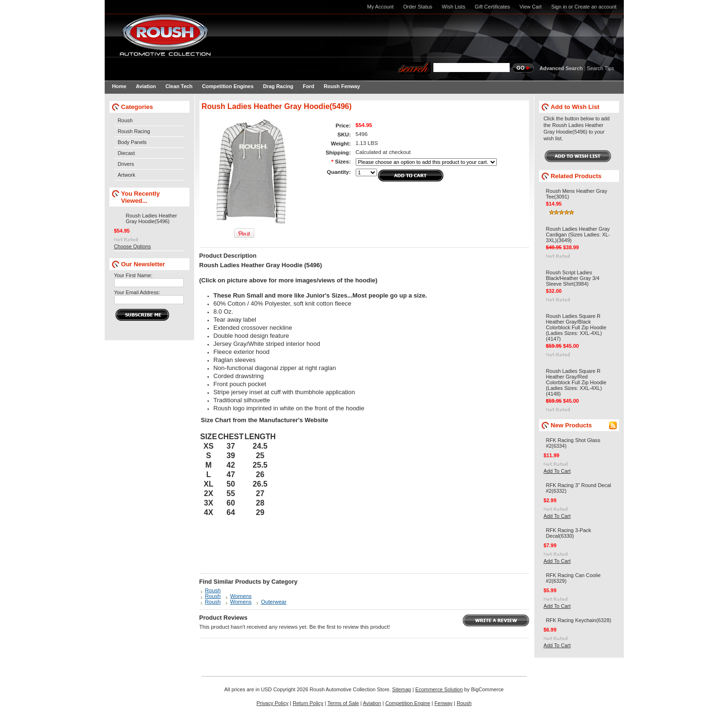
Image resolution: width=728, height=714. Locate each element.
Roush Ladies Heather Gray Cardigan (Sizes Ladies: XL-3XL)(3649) (578, 235)
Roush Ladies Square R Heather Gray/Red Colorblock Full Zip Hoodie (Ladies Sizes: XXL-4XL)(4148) (576, 382)
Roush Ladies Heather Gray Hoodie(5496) (152, 218)
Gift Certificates (492, 7)
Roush (125, 120)
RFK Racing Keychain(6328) (579, 620)
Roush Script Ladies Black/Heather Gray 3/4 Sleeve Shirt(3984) (573, 278)
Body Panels (132, 142)
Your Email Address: (137, 292)
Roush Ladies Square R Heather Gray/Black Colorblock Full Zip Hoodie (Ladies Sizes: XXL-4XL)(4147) (576, 327)
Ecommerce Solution (439, 689)
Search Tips (600, 68)
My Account (380, 7)
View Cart (531, 7)
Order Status (418, 7)
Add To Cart (557, 471)
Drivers (126, 164)
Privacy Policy (272, 703)
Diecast (126, 153)
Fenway (443, 703)
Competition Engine (408, 703)
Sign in (559, 7)
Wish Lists (454, 7)
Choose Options (133, 246)
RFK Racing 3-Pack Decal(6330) (569, 533)
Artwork (127, 175)
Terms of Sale (343, 703)
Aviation (372, 703)
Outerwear (274, 602)
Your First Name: (133, 275)
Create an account (596, 7)
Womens (241, 596)
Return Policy (308, 703)
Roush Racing (134, 131)
